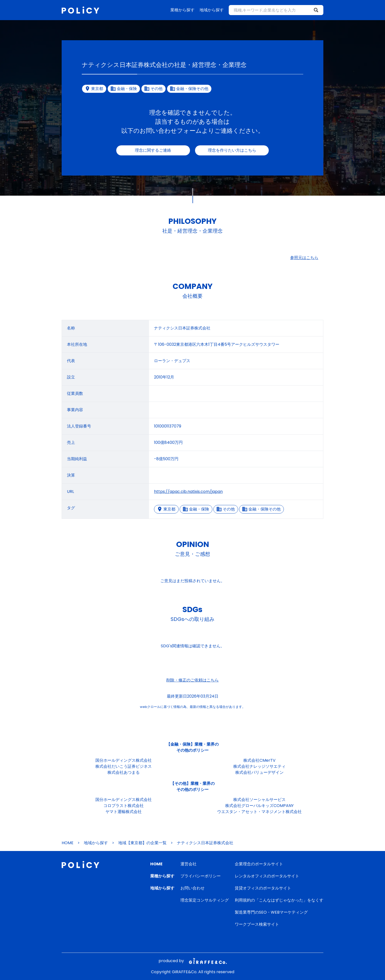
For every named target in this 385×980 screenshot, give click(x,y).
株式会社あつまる (124, 772)
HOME (68, 843)
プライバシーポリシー (201, 876)
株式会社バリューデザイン (259, 772)
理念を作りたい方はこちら (232, 150)
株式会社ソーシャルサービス (259, 800)
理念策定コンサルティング (205, 900)
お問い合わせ (192, 888)
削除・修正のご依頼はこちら (192, 680)
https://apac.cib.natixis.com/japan (188, 492)
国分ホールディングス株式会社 (124, 760)
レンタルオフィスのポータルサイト (267, 876)
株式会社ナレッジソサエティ (259, 766)
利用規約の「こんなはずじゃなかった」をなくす (279, 900)
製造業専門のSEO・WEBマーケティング (271, 912)
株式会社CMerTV (259, 760)
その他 (226, 509)
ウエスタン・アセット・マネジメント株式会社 (259, 812)
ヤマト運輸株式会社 (124, 812)
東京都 (166, 509)
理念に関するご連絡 (153, 150)
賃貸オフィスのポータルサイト (263, 888)
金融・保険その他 (261, 509)
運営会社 (188, 864)
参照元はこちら (304, 258)
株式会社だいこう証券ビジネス (124, 766)
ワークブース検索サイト (257, 924)
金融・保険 (196, 509)
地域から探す (212, 10)
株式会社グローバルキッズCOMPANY (259, 806)
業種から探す (182, 10)
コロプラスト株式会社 (124, 806)
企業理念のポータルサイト (259, 864)
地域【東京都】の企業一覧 (142, 843)
